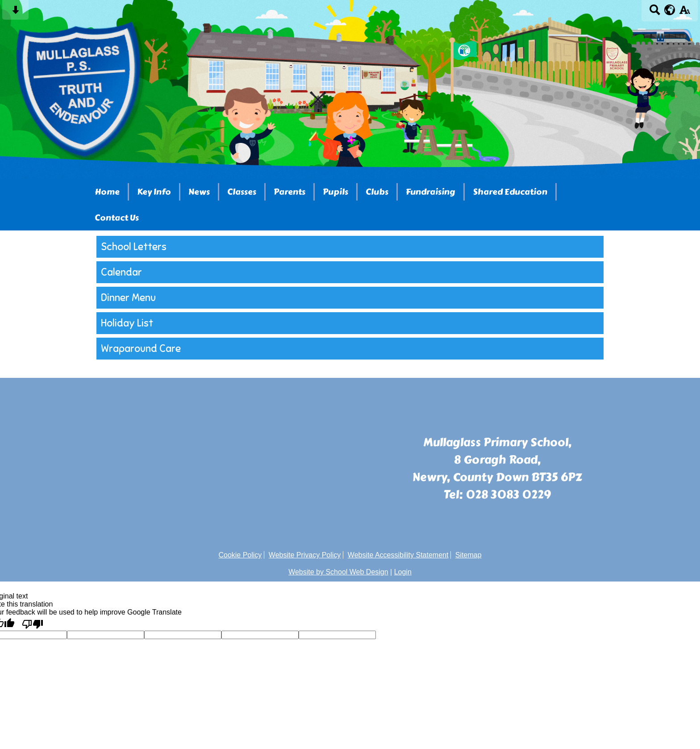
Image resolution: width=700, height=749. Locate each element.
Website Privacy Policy (305, 555)
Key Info (154, 192)
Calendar (121, 272)
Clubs (377, 192)
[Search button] (655, 13)
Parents (290, 192)
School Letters (134, 247)
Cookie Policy (240, 555)
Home (107, 192)
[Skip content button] (15, 13)
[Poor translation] (33, 623)
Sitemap (469, 555)
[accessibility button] (685, 13)
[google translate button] (670, 10)
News (199, 192)
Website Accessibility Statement (398, 555)
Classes (242, 192)
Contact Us (117, 218)
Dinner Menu (128, 298)
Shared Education (510, 192)
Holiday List (127, 323)
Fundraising (431, 192)
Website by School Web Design (338, 572)
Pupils (335, 192)
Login (403, 572)
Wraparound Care (141, 349)
